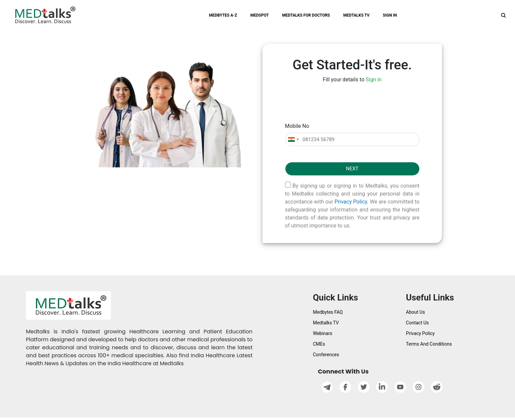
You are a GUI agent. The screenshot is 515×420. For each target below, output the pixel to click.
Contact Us (417, 323)
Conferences (326, 355)
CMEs (319, 344)
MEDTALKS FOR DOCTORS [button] (306, 15)
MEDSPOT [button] (260, 15)
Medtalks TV (326, 323)
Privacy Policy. (352, 202)
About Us (415, 312)
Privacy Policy (420, 333)
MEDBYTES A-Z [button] (223, 15)
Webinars (323, 333)
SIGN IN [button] (390, 15)
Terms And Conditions (429, 344)
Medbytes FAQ (328, 312)
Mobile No (297, 126)
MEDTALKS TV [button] (356, 15)
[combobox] (293, 140)
